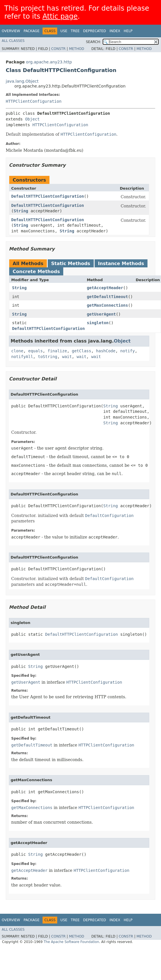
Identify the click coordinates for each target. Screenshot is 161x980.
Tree (75, 31)
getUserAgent (101, 314)
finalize (57, 351)
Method (77, 49)
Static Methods (71, 264)
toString (48, 357)
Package (31, 31)
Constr (58, 49)
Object (32, 119)
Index (115, 31)
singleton (98, 323)
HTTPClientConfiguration (34, 101)
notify (128, 351)
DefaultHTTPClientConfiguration (48, 196)
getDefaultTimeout (107, 297)
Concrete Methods (36, 272)
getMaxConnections (107, 305)
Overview (11, 31)
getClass (82, 351)
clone (17, 351)
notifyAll (22, 357)
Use (64, 31)
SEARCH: (94, 42)
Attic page (60, 16)
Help (128, 31)
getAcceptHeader (105, 288)
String (21, 211)
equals (36, 351)
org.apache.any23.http (49, 62)
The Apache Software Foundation (71, 942)
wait (67, 357)
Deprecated (95, 31)
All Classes (13, 41)
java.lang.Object (22, 81)
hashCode (106, 351)
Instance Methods (121, 264)
